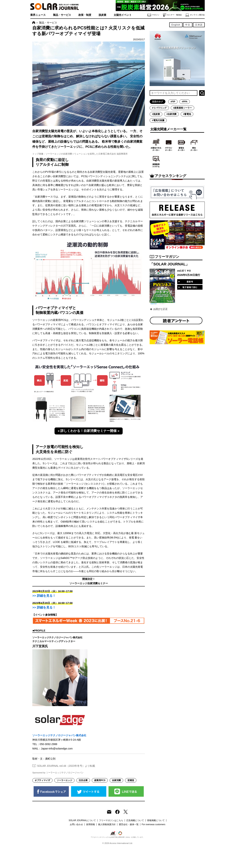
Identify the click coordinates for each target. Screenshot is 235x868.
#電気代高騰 (158, 120)
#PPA (185, 102)
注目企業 (83, 780)
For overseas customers (154, 824)
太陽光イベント (123, 15)
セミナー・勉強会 (172, 15)
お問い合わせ (76, 824)
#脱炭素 (156, 114)
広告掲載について (135, 820)
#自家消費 (172, 114)
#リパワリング (159, 108)
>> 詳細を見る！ (44, 596)
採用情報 (91, 824)
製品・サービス (62, 15)
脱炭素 (102, 15)
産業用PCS (100, 780)
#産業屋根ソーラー (183, 108)
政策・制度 (85, 15)
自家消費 (116, 780)
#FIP (173, 102)
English (176, 25)
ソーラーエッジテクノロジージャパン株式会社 (59, 735)
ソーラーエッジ (64, 780)
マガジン (153, 15)
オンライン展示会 (195, 15)
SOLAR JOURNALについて (82, 820)
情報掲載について (156, 820)
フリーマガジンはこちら (111, 820)
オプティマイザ (42, 780)
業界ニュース (38, 15)
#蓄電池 (187, 114)
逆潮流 (131, 780)
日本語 (199, 25)
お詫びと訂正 (160, 309)
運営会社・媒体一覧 (129, 824)
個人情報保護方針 (107, 824)
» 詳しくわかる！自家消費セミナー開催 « (89, 431)
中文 (188, 25)
